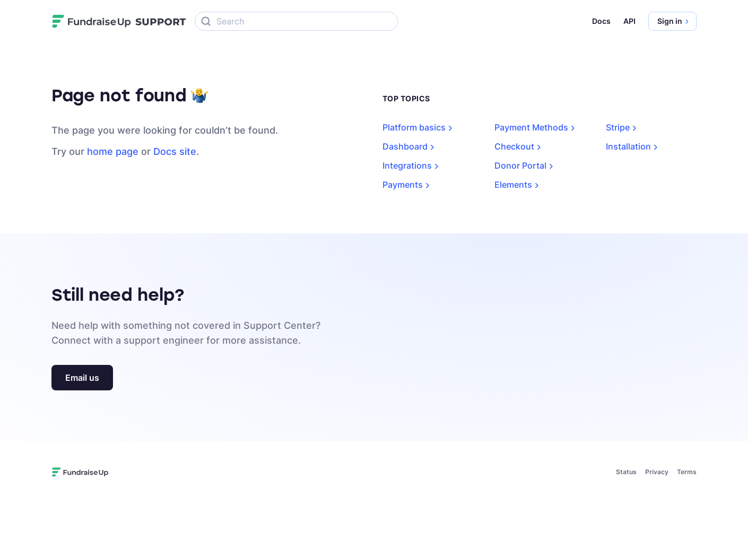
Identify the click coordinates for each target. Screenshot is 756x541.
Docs (601, 21)
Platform (419, 127)
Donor (526, 165)
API (629, 21)
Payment (537, 127)
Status (626, 472)
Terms (687, 472)
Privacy (657, 472)
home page (113, 151)
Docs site (175, 151)
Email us (82, 378)
